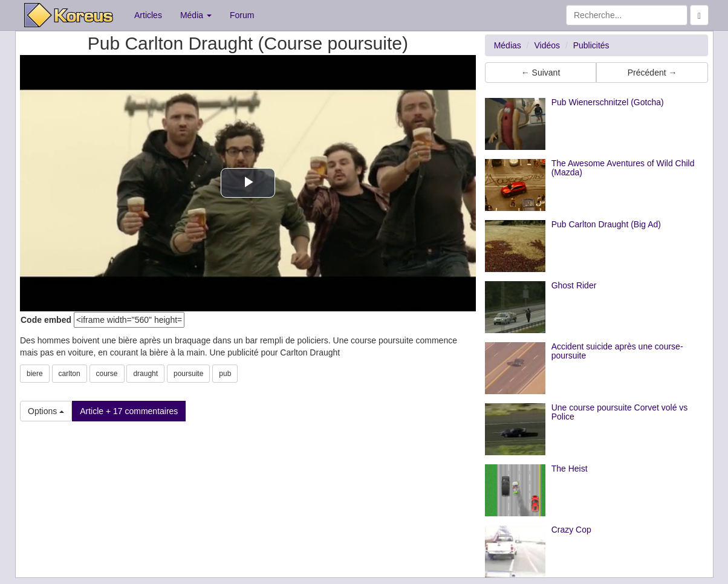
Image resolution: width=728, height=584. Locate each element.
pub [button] (225, 374)
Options (46, 411)
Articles (148, 15)
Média (196, 15)
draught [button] (145, 374)
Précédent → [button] (652, 73)
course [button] (107, 374)
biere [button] (35, 374)
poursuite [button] (188, 374)
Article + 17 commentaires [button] (129, 411)
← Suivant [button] (541, 73)
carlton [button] (70, 374)
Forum (242, 15)
